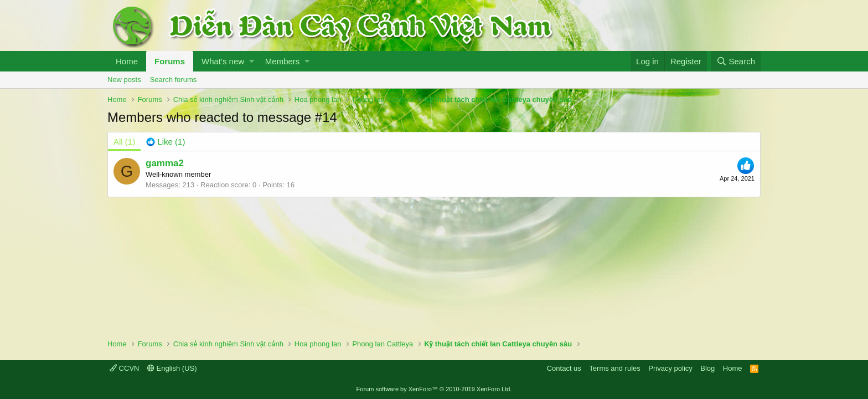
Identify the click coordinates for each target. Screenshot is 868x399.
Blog (707, 368)
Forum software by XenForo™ (434, 389)
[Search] (736, 61)
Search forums (174, 80)
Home (127, 61)
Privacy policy (670, 368)
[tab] (166, 142)
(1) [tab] (124, 142)
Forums (170, 61)
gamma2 (165, 163)
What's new (223, 61)
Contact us (564, 368)
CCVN (124, 368)
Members (283, 61)
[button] (252, 61)
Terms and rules (614, 368)
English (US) (172, 368)
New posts (124, 80)
